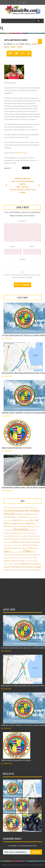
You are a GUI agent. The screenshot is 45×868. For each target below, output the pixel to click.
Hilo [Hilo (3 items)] (12, 530)
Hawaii (35, 44)
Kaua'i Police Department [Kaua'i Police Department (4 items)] (30, 542)
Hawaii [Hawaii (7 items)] (21, 523)
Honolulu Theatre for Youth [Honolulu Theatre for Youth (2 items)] (27, 533)
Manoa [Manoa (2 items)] (37, 548)
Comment (23, 221)
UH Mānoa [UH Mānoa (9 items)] (23, 564)
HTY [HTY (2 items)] (19, 539)
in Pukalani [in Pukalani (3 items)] (25, 539)
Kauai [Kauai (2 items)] (5, 545)
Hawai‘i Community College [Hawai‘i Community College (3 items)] (21, 527)
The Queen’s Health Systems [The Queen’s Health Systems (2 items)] (24, 558)
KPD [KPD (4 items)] (19, 548)
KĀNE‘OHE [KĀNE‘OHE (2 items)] (24, 548)
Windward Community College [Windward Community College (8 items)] (26, 567)
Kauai (7, 47)
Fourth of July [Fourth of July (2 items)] (25, 520)
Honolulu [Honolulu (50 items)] (21, 529)
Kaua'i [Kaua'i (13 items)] (16, 542)
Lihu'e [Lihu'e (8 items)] (31, 548)
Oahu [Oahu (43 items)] (27, 551)
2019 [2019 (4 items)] (28, 507)
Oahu (20, 47)
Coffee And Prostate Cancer (16, 40)
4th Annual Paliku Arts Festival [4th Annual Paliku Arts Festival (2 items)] (13, 508)
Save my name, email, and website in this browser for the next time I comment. (22, 276)
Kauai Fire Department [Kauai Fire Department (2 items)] (15, 545)
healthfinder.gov (21, 153)
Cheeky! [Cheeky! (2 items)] (33, 508)
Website (23, 259)
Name (13, 246)
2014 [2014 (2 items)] (24, 508)
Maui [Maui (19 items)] (7, 551)
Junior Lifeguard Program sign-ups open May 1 (17, 448)
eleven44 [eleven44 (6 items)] (16, 520)
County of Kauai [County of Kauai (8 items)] (24, 514)
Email (32, 246)
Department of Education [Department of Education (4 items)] (17, 517)
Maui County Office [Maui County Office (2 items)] (16, 552)
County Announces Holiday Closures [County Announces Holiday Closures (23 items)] (22, 512)
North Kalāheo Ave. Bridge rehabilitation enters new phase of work (23, 373)
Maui (13, 47)
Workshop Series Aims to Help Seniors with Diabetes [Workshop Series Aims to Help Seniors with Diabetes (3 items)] (22, 570)
